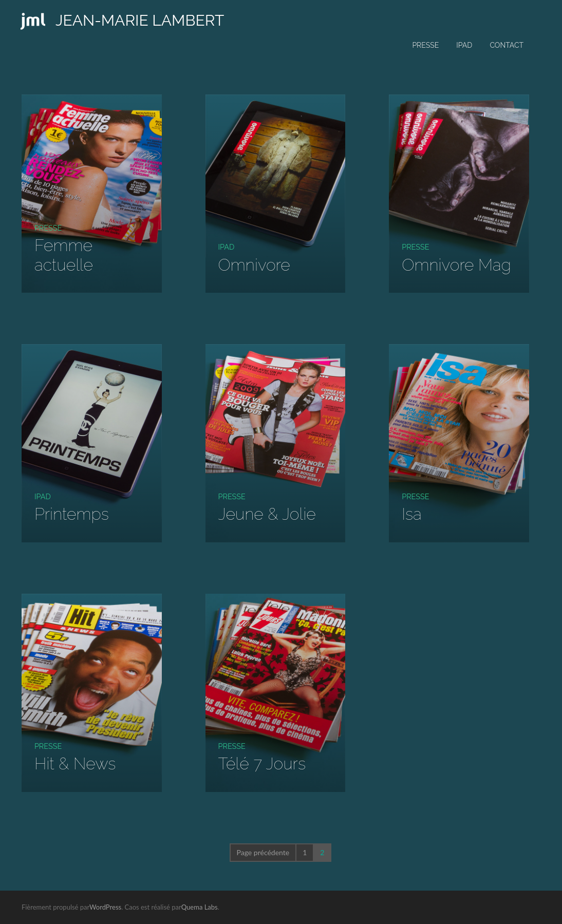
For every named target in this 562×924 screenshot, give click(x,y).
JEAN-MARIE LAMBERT (140, 20)
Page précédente (263, 852)
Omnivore (254, 265)
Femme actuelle (64, 255)
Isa (412, 514)
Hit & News (75, 763)
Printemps (72, 514)
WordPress (105, 907)
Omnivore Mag (456, 265)
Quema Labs (200, 907)
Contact (507, 45)
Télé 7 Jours (262, 763)
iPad (464, 45)
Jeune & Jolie (267, 514)
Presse (425, 45)
